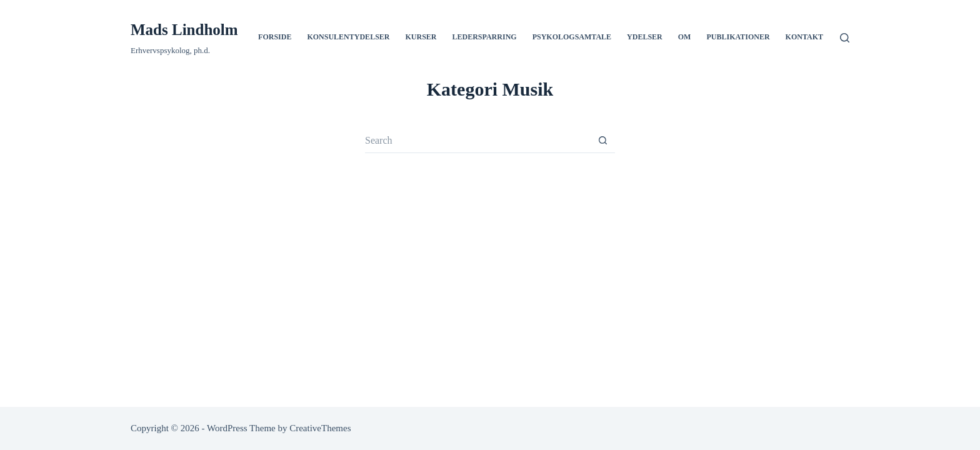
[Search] (845, 38)
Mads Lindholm (184, 30)
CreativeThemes (320, 428)
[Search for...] (477, 141)
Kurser (421, 37)
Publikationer (738, 37)
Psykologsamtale (572, 37)
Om (685, 37)
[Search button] (602, 141)
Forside (275, 37)
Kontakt (804, 37)
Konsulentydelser (348, 37)
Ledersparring (485, 37)
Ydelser (645, 37)
